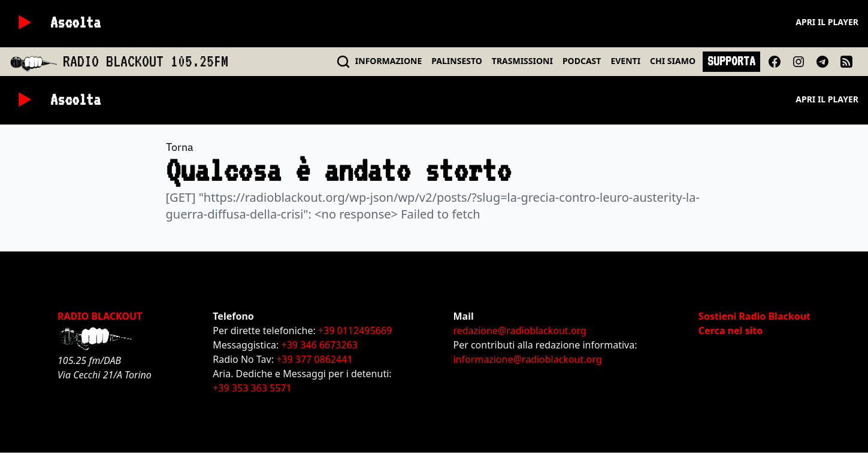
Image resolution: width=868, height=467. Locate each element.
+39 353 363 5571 (252, 388)
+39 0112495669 (355, 330)
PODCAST (582, 61)
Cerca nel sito (731, 330)
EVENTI (625, 61)
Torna (180, 147)
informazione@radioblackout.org (527, 359)
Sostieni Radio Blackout (754, 316)
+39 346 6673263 (320, 345)
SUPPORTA (731, 61)
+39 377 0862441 (314, 359)
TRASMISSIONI (522, 61)
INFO (389, 61)
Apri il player (827, 22)
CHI (673, 61)
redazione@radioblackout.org (519, 330)
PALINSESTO (456, 61)
